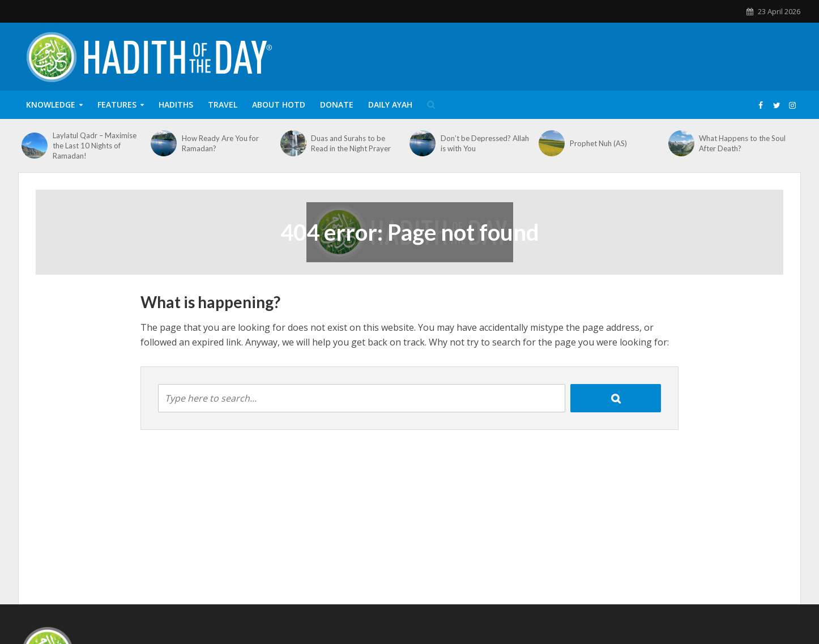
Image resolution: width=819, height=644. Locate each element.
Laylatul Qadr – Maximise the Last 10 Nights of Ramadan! (95, 146)
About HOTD (279, 105)
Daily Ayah (390, 105)
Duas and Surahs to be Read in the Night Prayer (351, 143)
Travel (223, 105)
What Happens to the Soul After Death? (742, 143)
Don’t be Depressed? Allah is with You (485, 143)
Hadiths (176, 105)
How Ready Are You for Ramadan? (220, 143)
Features (117, 105)
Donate (337, 105)
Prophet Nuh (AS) (598, 143)
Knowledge (51, 105)
